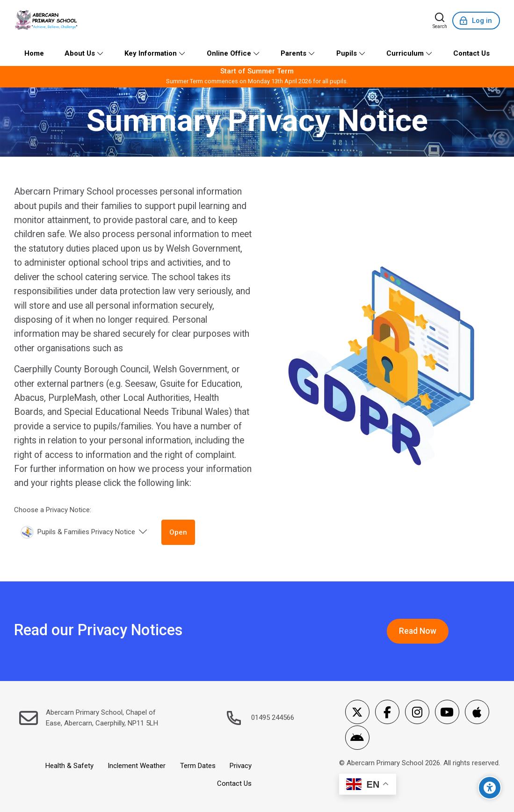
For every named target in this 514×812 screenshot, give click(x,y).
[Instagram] (417, 712)
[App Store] (477, 712)
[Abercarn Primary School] (47, 21)
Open (178, 532)
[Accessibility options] (490, 788)
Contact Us (234, 783)
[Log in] (476, 21)
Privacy (241, 766)
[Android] (357, 738)
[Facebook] (387, 712)
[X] (357, 712)
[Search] (440, 21)
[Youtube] (447, 712)
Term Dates (198, 766)
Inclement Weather (137, 766)
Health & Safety (69, 766)
